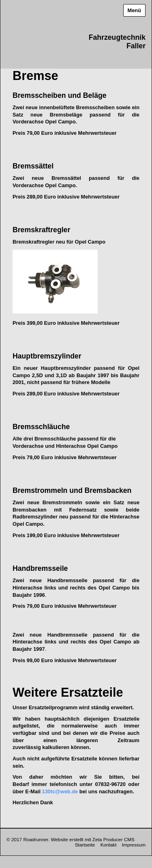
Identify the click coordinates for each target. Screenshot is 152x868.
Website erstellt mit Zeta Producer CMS (92, 839)
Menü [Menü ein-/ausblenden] (134, 10)
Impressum (134, 845)
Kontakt (109, 845)
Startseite (85, 845)
